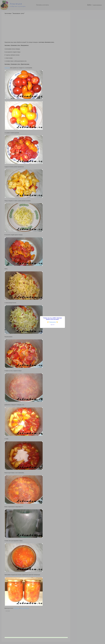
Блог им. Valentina (9, 15)
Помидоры (7, 68)
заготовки (8, 611)
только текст (16, 608)
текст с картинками (24, 608)
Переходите (53, 322)
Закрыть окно (52, 325)
